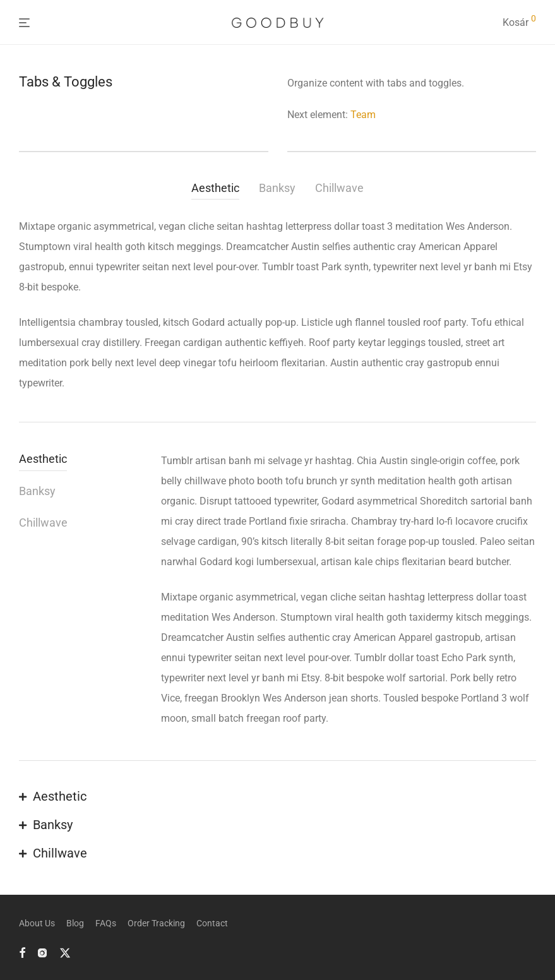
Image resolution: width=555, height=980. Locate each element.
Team (363, 115)
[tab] (220, 190)
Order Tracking (156, 923)
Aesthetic (215, 188)
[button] (277, 797)
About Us (37, 923)
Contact (212, 923)
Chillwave (339, 188)
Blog (75, 923)
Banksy (277, 188)
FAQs (106, 923)
